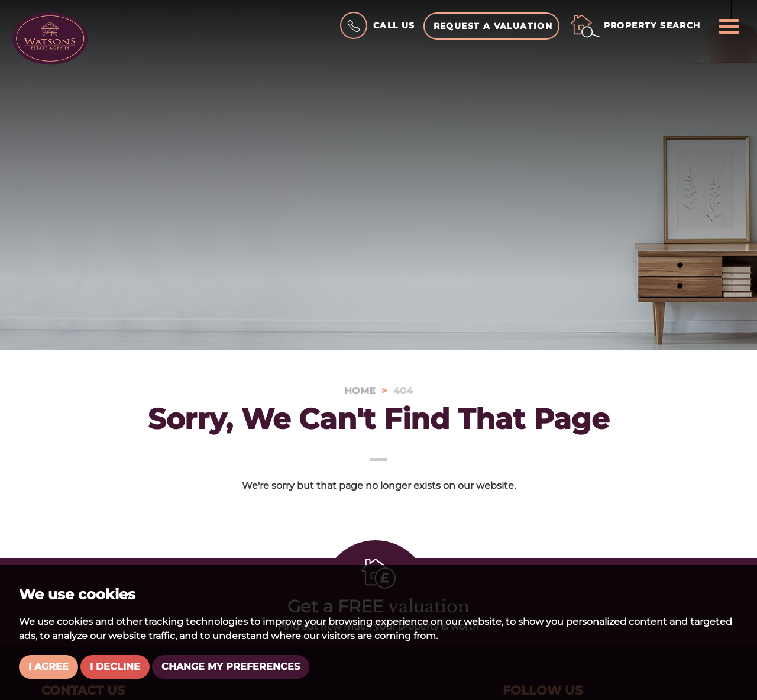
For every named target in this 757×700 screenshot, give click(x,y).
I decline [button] (115, 667)
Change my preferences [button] (231, 667)
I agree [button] (48, 667)
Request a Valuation (493, 26)
